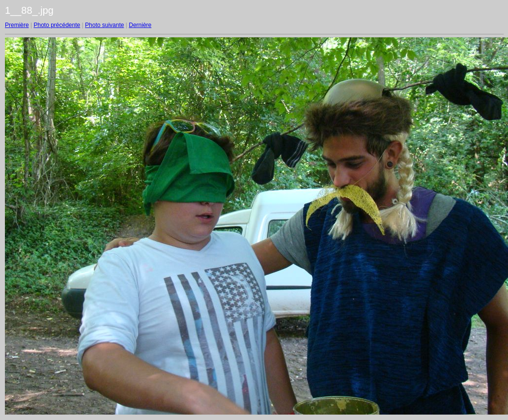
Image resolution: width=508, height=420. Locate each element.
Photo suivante (104, 25)
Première (17, 25)
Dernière (140, 25)
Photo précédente (57, 25)
